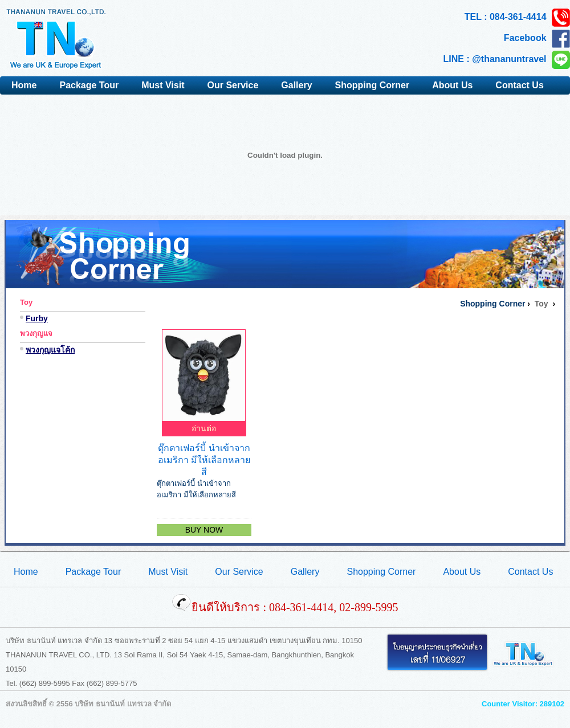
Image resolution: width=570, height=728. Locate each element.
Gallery (296, 85)
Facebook (537, 39)
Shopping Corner (372, 85)
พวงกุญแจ (36, 334)
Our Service (233, 85)
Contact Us (519, 85)
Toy (26, 302)
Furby (37, 318)
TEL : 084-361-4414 (517, 18)
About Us (452, 85)
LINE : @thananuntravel (507, 60)
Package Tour (89, 85)
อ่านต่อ (204, 428)
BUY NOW (204, 530)
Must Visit (163, 85)
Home (24, 85)
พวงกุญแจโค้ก (50, 350)
